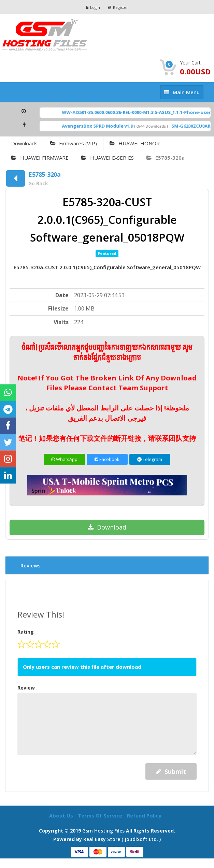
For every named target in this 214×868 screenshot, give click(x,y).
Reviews (31, 565)
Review (26, 688)
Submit (171, 771)
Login (93, 7)
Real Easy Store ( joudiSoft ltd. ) (122, 839)
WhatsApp (64, 459)
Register (118, 7)
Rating (26, 632)
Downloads (24, 143)
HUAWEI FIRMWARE (40, 158)
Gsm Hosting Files (103, 831)
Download (107, 527)
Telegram (150, 459)
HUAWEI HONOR (135, 143)
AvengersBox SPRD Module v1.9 (111, 126)
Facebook (107, 459)
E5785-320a (166, 158)
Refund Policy (144, 815)
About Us (62, 815)
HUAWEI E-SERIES (108, 158)
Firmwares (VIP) (74, 143)
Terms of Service (101, 815)
